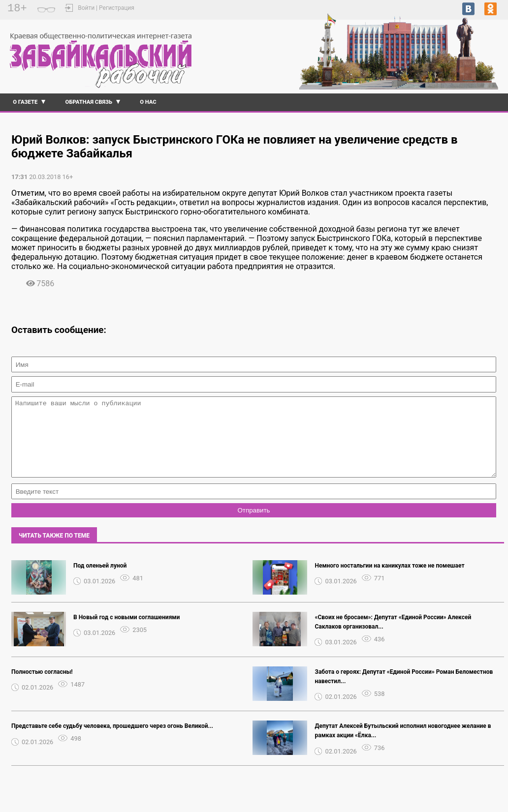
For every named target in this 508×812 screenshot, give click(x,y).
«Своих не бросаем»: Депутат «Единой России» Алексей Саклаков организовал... (393, 637)
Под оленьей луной (100, 580)
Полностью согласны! (42, 687)
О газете (25, 102)
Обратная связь (89, 102)
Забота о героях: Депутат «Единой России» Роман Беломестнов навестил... (404, 691)
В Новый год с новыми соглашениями (127, 632)
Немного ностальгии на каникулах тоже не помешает (389, 580)
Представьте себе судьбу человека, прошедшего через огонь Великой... (112, 741)
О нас (148, 102)
